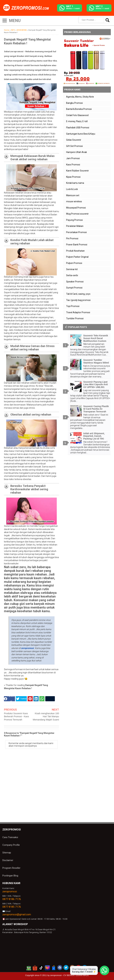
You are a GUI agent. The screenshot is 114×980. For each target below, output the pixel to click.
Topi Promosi (73, 306)
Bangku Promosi (74, 103)
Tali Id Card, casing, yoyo (78, 294)
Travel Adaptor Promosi (78, 312)
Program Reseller (11, 868)
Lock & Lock (72, 189)
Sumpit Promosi (74, 288)
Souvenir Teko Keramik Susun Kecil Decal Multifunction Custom (96, 338)
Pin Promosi (72, 238)
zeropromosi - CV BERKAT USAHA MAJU (70, 975)
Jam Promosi (73, 158)
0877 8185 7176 (12, 907)
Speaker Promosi (75, 282)
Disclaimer (8, 860)
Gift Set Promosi (74, 146)
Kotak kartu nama (75, 183)
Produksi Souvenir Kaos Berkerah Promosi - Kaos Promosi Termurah (16, 717)
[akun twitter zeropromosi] (66, 968)
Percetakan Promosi (76, 232)
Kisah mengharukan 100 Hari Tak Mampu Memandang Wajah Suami (46, 717)
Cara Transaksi (10, 837)
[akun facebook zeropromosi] (60, 968)
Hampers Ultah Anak (77, 152)
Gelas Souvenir (74, 140)
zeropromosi (10, 891)
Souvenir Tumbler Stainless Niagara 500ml (96, 361)
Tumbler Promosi (75, 318)
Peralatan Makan (75, 226)
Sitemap (7, 853)
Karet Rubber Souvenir (77, 171)
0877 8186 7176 (12, 899)
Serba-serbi (72, 275)
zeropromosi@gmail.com (17, 914)
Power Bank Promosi (77, 245)
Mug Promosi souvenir (77, 214)
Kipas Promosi (73, 177)
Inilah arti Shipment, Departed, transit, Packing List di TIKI (94, 436)
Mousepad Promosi (76, 208)
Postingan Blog (10, 876)
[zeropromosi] (27, 8)
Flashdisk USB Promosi (78, 128)
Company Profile (11, 845)
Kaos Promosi (73, 165)
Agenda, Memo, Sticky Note (80, 97)
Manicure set (73, 195)
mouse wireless (74, 201)
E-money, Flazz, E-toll (77, 121)
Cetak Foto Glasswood (77, 115)
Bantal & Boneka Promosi (79, 109)
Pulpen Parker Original (77, 257)
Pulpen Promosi (74, 263)
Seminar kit (72, 269)
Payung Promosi (74, 220)
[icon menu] (5, 20)
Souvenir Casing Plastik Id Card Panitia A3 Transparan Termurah (96, 409)
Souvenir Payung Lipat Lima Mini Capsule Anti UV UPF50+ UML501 (96, 385)
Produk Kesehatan (75, 251)
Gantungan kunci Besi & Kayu (81, 134)
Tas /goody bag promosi (78, 300)
